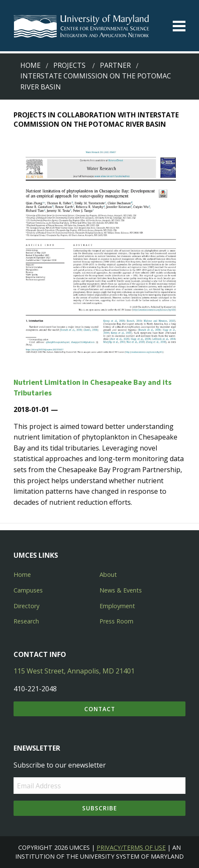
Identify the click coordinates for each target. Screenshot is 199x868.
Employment (117, 606)
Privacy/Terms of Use (131, 847)
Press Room (116, 621)
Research (26, 621)
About (108, 574)
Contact (100, 709)
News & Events (121, 590)
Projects (69, 65)
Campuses (28, 590)
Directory (26, 606)
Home (30, 65)
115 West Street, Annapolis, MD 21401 (74, 671)
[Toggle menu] (179, 26)
